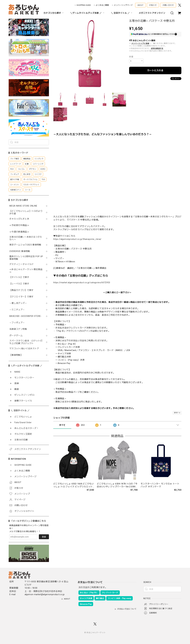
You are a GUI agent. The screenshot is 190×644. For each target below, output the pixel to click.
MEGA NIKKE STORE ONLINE (23, 206)
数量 (131, 57)
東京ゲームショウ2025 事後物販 (26, 245)
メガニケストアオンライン (152, 13)
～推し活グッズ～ (18, 303)
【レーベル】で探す (19, 284)
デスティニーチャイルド (22, 264)
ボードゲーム (16, 336)
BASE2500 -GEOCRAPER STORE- (25, 316)
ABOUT (140, 5)
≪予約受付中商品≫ (19, 225)
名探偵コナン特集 (18, 329)
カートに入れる (155, 70)
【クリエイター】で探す (22, 297)
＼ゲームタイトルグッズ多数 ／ (88, 13)
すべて (62, 425)
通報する (177, 413)
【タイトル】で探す (19, 277)
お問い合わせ (168, 5)
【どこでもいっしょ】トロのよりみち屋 (26, 212)
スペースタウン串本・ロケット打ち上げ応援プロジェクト (26, 342)
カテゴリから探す (54, 13)
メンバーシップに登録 (140, 43)
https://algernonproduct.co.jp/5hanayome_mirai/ (77, 239)
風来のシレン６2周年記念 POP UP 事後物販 (26, 258)
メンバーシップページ (123, 5)
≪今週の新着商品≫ (19, 232)
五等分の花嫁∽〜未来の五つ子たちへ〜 (26, 238)
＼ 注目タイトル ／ (122, 13)
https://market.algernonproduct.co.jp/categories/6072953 (82, 283)
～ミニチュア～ (17, 310)
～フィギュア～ (17, 323)
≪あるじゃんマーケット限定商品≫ (26, 271)
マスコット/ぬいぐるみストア (24, 349)
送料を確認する (157, 48)
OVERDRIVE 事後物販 (21, 251)
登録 (44, 537)
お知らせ (153, 5)
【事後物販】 (16, 355)
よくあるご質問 (102, 5)
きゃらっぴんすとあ (19, 219)
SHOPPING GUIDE (84, 5)
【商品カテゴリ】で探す (22, 290)
